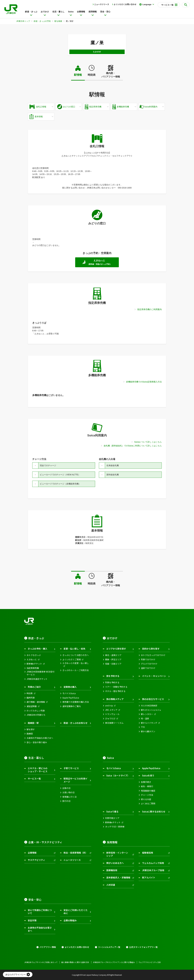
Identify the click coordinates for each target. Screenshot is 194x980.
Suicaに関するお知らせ (154, 812)
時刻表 (92, 75)
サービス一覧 (34, 779)
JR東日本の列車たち (36, 715)
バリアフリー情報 (48, 947)
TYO (143, 727)
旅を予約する (113, 676)
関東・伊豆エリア (113, 660)
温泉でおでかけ (148, 668)
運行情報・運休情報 (36, 702)
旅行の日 (66, 801)
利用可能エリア (112, 818)
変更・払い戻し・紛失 (74, 649)
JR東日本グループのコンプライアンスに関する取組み (114, 962)
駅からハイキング (149, 723)
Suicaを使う (148, 775)
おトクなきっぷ (34, 655)
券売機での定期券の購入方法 (76, 702)
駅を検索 (58, 21)
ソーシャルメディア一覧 (109, 947)
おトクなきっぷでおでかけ (153, 655)
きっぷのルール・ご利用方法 (76, 670)
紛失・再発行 (147, 786)
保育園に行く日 (70, 797)
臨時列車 (31, 698)
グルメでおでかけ (149, 664)
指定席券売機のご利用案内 (149, 309)
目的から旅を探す (151, 649)
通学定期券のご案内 (72, 706)
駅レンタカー (147, 714)
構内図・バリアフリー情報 (111, 75)
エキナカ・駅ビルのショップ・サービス (38, 770)
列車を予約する (112, 682)
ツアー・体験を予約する (116, 687)
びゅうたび (110, 719)
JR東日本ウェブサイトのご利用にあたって (41, 962)
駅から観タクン (148, 731)
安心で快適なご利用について (40, 912)
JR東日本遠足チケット (37, 679)
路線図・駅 (33, 723)
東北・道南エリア (113, 655)
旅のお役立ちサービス (153, 699)
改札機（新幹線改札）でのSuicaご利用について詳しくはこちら (133, 446)
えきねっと (32, 660)
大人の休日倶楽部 (149, 706)
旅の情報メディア (115, 699)
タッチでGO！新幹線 (115, 827)
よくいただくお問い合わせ (125, 4)
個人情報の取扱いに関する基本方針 (75, 962)
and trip (109, 706)
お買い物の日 (68, 792)
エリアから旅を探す (116, 649)
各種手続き (146, 782)
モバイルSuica (69, 693)
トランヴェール (112, 714)
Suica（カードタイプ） (118, 775)
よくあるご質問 (148, 804)
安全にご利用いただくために (76, 912)
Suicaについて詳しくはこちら (148, 442)
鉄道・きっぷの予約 (42, 21)
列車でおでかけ (148, 660)
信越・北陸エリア (113, 664)
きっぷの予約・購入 (38, 649)
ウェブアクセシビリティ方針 (150, 962)
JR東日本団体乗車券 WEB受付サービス (41, 673)
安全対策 (32, 920)
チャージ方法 (147, 795)
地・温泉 (145, 719)
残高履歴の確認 (148, 791)
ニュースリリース (102, 4)
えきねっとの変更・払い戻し (76, 663)
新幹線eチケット (34, 664)
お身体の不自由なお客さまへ (40, 738)
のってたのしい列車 (36, 711)
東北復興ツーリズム (114, 723)
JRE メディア (111, 710)
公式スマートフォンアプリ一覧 (143, 947)
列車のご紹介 (34, 687)
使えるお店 (146, 799)
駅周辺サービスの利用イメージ (76, 780)
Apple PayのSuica (71, 698)
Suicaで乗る (112, 812)
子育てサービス (71, 768)
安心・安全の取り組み (37, 742)
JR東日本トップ (23, 21)
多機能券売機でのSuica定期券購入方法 (144, 382)
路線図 (30, 734)
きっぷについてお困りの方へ (76, 655)
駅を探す (31, 729)
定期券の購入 (70, 687)
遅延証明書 (32, 706)
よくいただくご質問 (72, 660)
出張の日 (66, 788)
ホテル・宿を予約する (115, 691)
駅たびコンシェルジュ (151, 710)
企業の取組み (70, 920)
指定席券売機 (33, 668)
